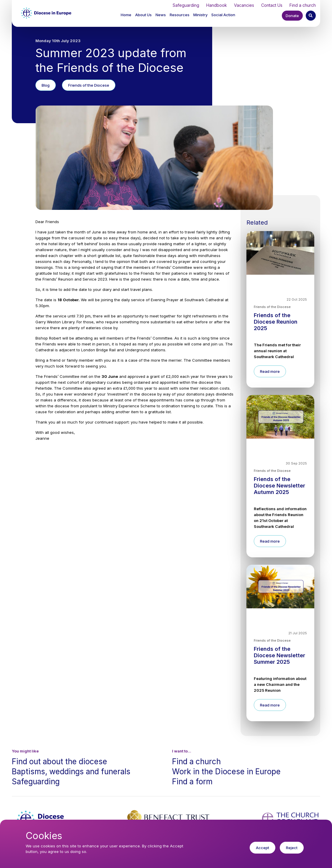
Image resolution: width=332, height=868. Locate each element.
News (161, 15)
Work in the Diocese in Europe (226, 771)
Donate (292, 16)
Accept (263, 852)
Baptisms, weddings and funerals (71, 771)
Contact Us (272, 5)
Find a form (192, 781)
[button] (144, 15)
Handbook (217, 5)
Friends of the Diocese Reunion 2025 (276, 322)
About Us (143, 15)
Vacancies (244, 5)
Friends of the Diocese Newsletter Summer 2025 (279, 655)
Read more (270, 371)
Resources (180, 15)
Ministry (200, 15)
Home (126, 15)
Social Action (223, 15)
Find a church (303, 5)
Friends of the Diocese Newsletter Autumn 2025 (279, 486)
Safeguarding (186, 5)
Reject (292, 852)
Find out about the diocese (59, 761)
